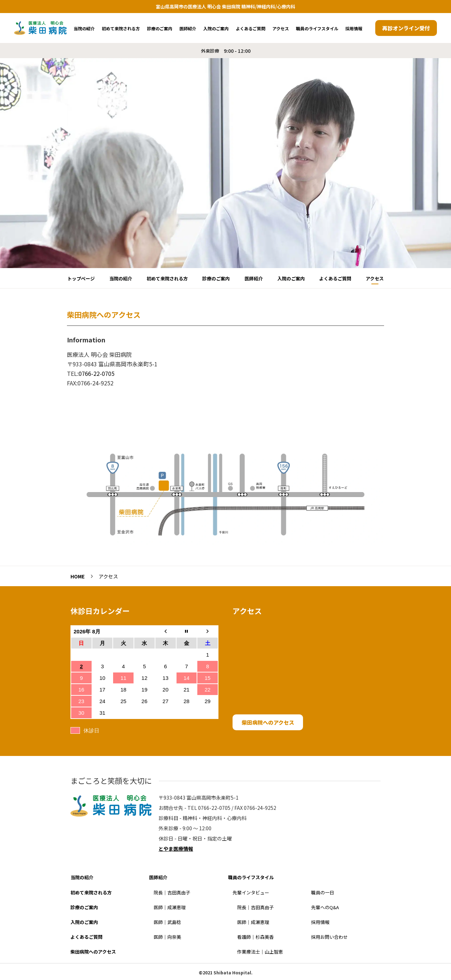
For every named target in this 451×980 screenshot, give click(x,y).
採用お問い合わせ (329, 937)
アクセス (281, 28)
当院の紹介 (84, 28)
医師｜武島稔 (167, 922)
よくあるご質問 (251, 28)
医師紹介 (188, 28)
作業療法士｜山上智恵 (260, 952)
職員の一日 (323, 892)
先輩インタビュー (251, 892)
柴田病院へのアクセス (268, 722)
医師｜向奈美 (167, 937)
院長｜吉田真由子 (172, 892)
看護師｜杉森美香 (255, 937)
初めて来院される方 (121, 28)
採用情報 (354, 28)
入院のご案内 (216, 28)
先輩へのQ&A (325, 907)
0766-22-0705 (97, 373)
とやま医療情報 (176, 849)
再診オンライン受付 (406, 28)
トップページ (81, 278)
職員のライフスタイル (317, 28)
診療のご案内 (160, 28)
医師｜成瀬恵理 (170, 907)
